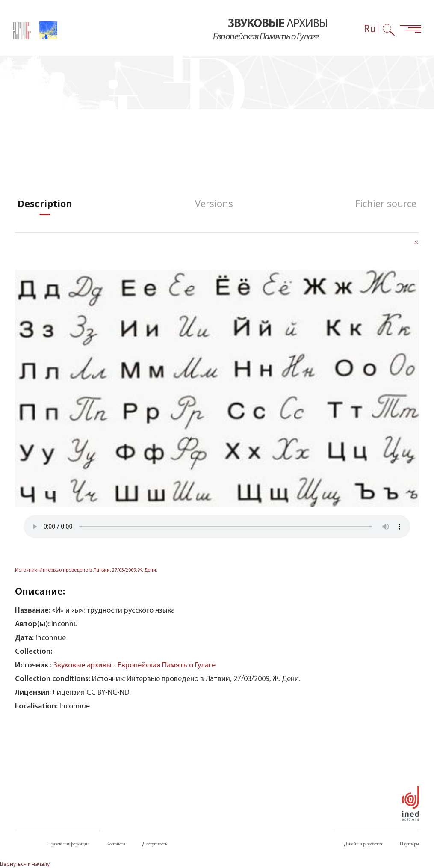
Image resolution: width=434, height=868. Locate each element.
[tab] (45, 203)
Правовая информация (68, 844)
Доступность (155, 844)
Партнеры (409, 844)
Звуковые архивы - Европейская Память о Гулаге (134, 665)
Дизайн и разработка (363, 844)
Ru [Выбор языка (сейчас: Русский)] (370, 28)
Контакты (116, 844)
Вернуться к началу (25, 864)
